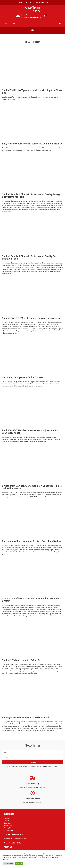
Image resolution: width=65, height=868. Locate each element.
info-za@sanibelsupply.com (31, 17)
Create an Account (41, 2)
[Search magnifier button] (60, 23)
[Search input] (31, 23)
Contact (20, 2)
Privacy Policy (8, 830)
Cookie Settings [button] (8, 863)
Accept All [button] (19, 863)
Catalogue (7, 823)
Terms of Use (8, 825)
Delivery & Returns (10, 828)
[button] (33, 30)
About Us (7, 818)
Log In (29, 2)
